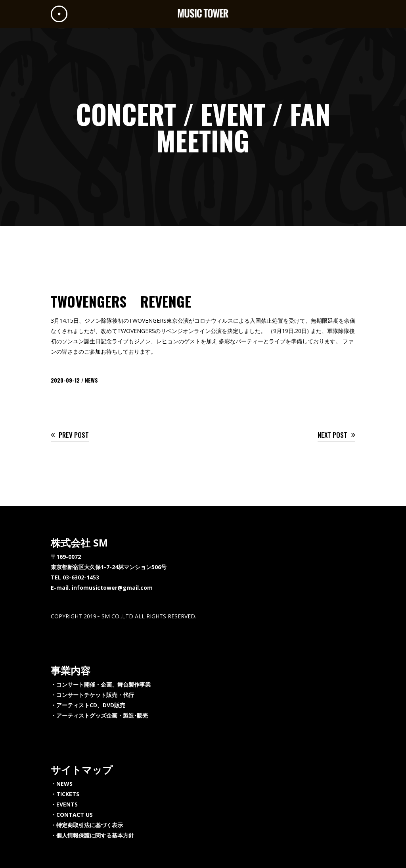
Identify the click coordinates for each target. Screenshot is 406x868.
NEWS (91, 380)
